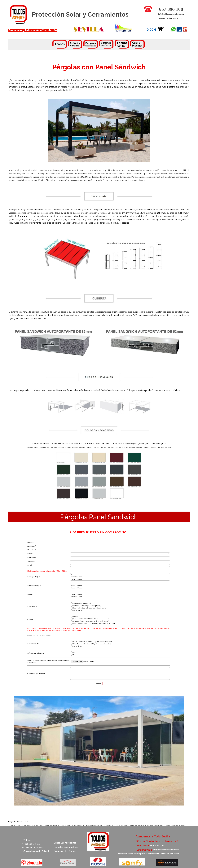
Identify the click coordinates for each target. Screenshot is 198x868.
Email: (30, 565)
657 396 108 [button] (171, 9)
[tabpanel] (99, 45)
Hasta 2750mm (120, 594)
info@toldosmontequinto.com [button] (171, 14)
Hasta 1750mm (120, 588)
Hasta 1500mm (120, 586)
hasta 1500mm (120, 577)
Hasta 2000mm (120, 579)
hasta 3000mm (120, 597)
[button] (148, 7)
